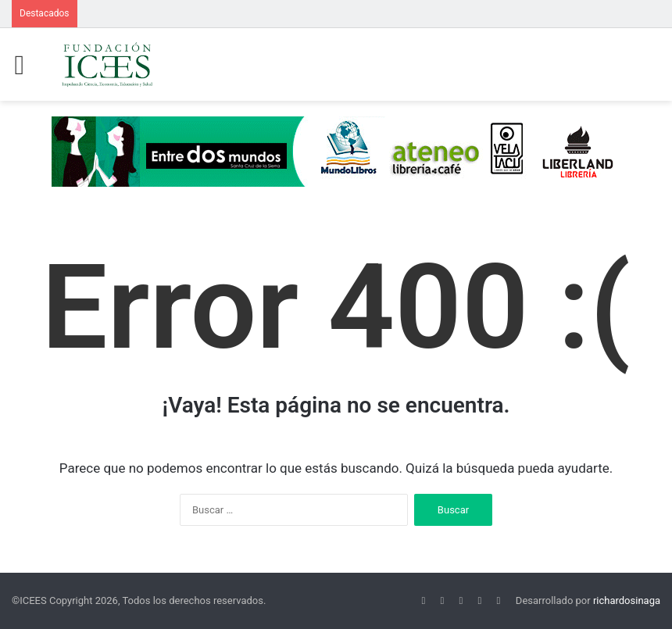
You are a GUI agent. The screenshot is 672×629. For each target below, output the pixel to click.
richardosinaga (627, 600)
